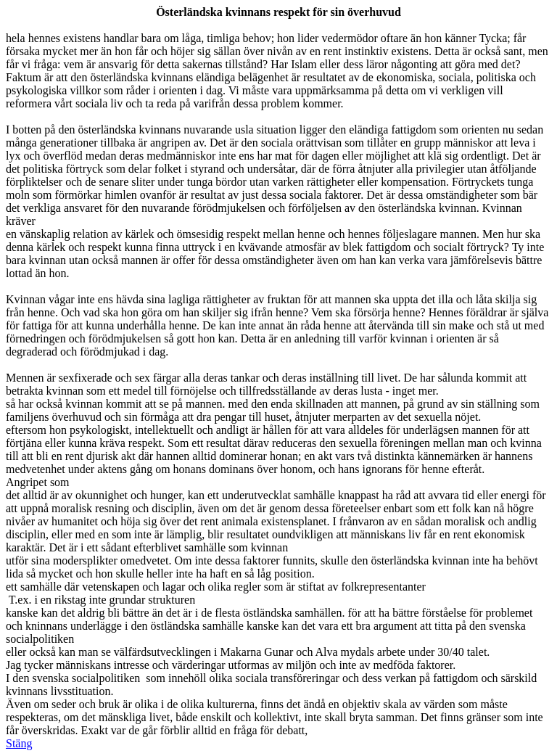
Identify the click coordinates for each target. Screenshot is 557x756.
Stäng (19, 743)
